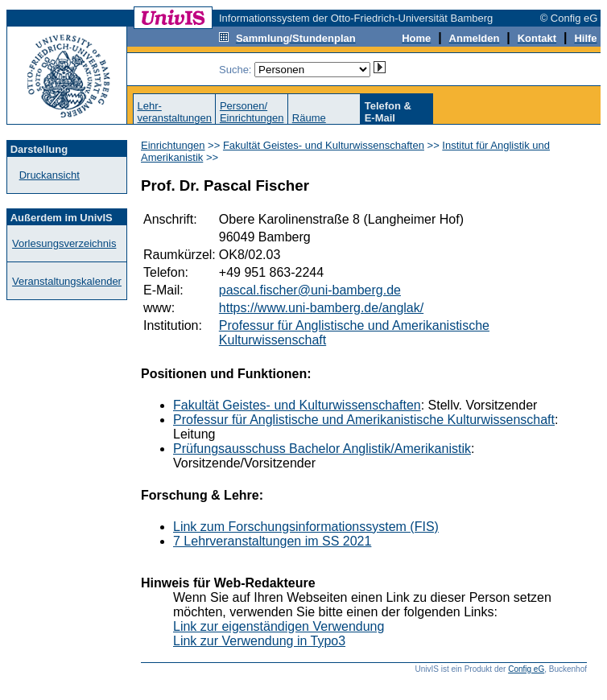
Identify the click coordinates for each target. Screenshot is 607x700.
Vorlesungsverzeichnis (64, 243)
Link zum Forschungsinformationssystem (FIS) (306, 527)
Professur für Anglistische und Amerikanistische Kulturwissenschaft (364, 420)
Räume (309, 118)
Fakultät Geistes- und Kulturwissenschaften (324, 145)
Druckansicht (50, 175)
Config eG (526, 669)
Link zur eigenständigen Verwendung (279, 626)
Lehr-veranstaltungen (174, 112)
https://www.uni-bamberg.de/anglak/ (321, 308)
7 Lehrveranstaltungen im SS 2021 (272, 541)
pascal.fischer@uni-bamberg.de (310, 290)
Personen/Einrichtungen (252, 112)
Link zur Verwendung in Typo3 (259, 641)
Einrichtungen (173, 145)
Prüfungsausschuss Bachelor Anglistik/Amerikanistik (322, 449)
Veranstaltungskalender (67, 281)
